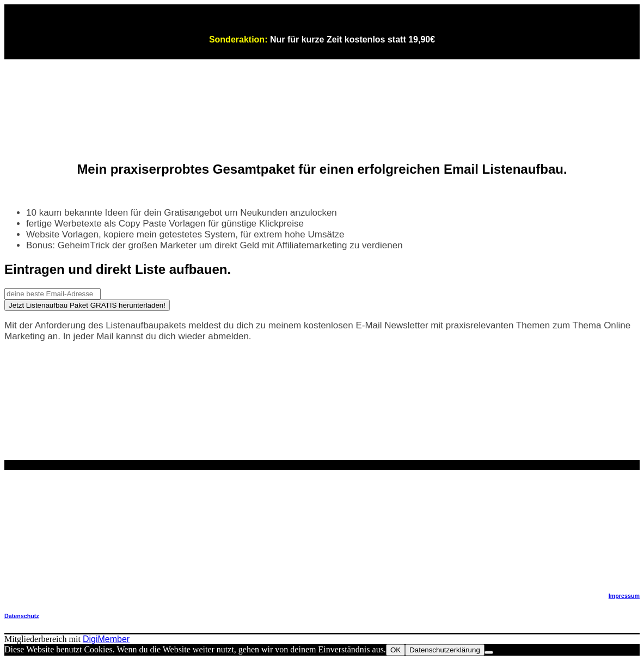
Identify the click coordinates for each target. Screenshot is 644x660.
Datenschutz (22, 616)
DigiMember (106, 639)
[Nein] (489, 652)
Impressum (624, 596)
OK (395, 650)
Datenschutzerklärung (445, 650)
